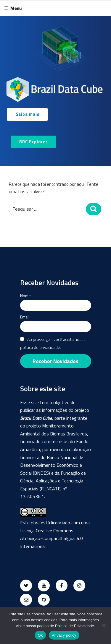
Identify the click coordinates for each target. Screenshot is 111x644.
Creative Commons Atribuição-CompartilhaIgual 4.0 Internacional (52, 538)
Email (25, 317)
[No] (104, 625)
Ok (40, 635)
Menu (13, 8)
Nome (25, 296)
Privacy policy (64, 635)
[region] (55, 91)
